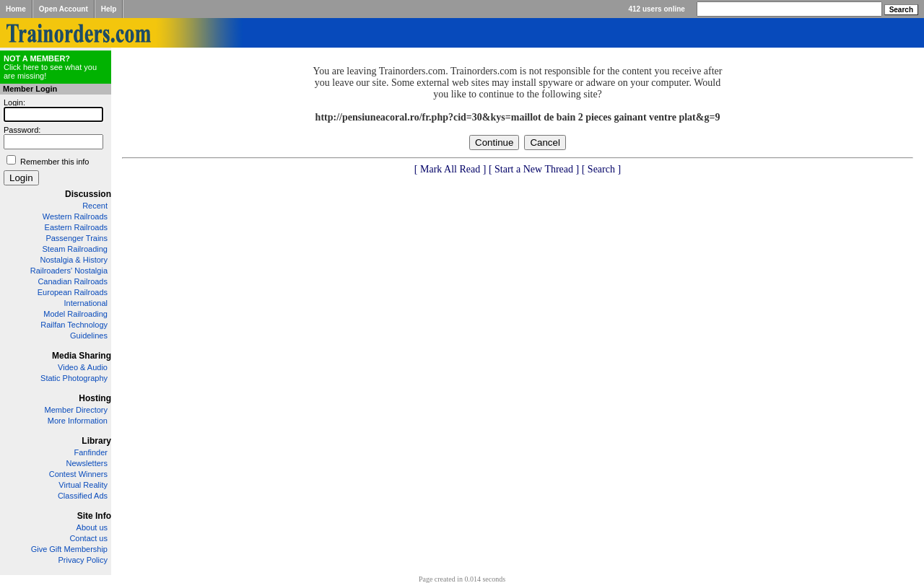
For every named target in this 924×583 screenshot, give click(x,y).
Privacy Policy (83, 560)
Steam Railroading (75, 249)
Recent (95, 206)
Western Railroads (75, 216)
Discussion (88, 194)
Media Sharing (82, 356)
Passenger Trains (77, 238)
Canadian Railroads (73, 281)
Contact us (88, 538)
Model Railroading (75, 314)
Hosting (95, 398)
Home (16, 9)
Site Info (94, 516)
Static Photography (74, 378)
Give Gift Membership (69, 549)
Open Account (64, 9)
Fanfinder (91, 452)
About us (92, 527)
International (86, 303)
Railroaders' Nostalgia (69, 271)
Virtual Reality (83, 485)
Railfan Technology (74, 325)
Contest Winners (78, 474)
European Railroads (73, 292)
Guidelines (89, 336)
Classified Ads (83, 496)
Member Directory (76, 410)
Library (96, 441)
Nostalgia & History (74, 260)
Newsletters (87, 463)
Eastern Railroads (76, 227)
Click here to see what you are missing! (50, 67)
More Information (78, 421)
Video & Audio (83, 367)
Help (109, 9)
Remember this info (55, 162)
